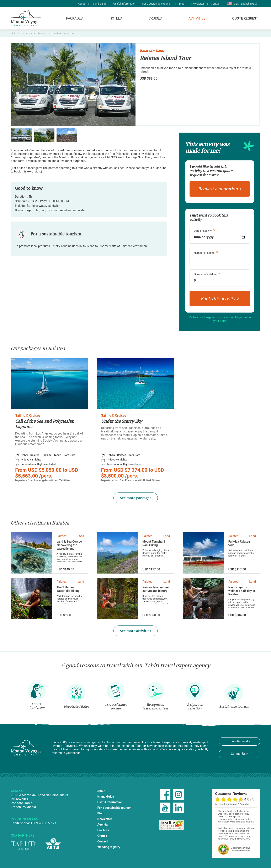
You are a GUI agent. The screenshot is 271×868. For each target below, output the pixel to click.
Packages (74, 18)
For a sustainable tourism (157, 4)
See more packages (136, 498)
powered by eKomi (240, 849)
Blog (182, 4)
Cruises (155, 18)
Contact (216, 4)
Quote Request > (239, 741)
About (81, 4)
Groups (102, 836)
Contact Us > (239, 754)
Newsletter (198, 4)
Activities (197, 18)
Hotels (116, 18)
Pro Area (103, 830)
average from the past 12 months (232, 804)
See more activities (135, 631)
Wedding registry (109, 847)
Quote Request (245, 18)
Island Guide (99, 4)
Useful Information (124, 4)
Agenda (102, 825)
